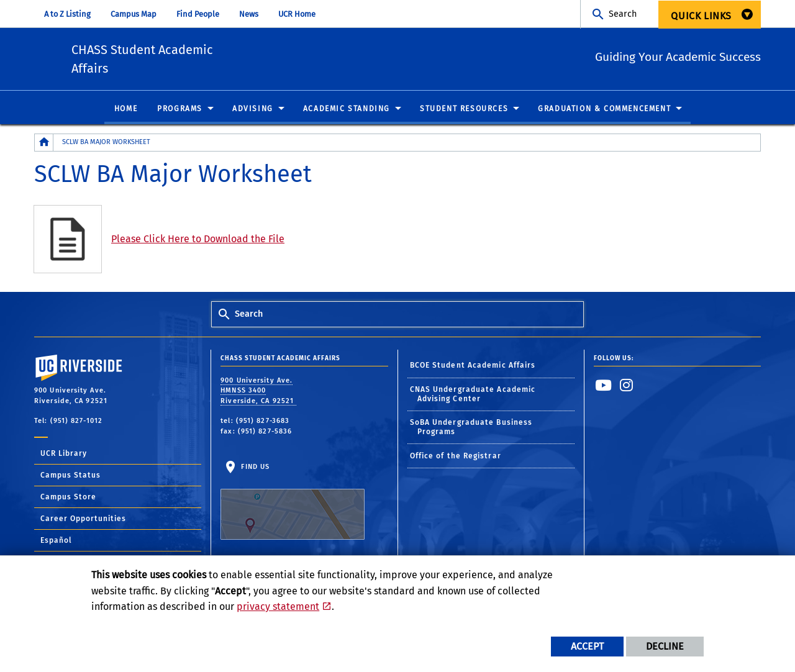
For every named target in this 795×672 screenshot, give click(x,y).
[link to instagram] (627, 388)
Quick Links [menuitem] (701, 16)
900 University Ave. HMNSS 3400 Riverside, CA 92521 (258, 394)
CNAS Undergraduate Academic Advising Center (473, 397)
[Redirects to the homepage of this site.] (44, 146)
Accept (587, 646)
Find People (198, 14)
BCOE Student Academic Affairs (473, 369)
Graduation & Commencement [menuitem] (604, 112)
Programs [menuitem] (180, 112)
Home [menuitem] (126, 112)
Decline (665, 646)
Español (56, 543)
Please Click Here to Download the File (198, 242)
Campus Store (68, 500)
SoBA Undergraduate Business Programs (471, 431)
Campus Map (134, 14)
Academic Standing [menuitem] (347, 112)
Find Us (293, 505)
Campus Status (70, 478)
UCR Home (297, 14)
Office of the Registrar (456, 459)
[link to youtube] (604, 388)
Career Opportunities (83, 522)
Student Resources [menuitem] (464, 112)
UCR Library (64, 456)
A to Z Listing (67, 14)
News (249, 14)
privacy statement (278, 606)
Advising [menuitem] (253, 112)
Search (623, 14)
